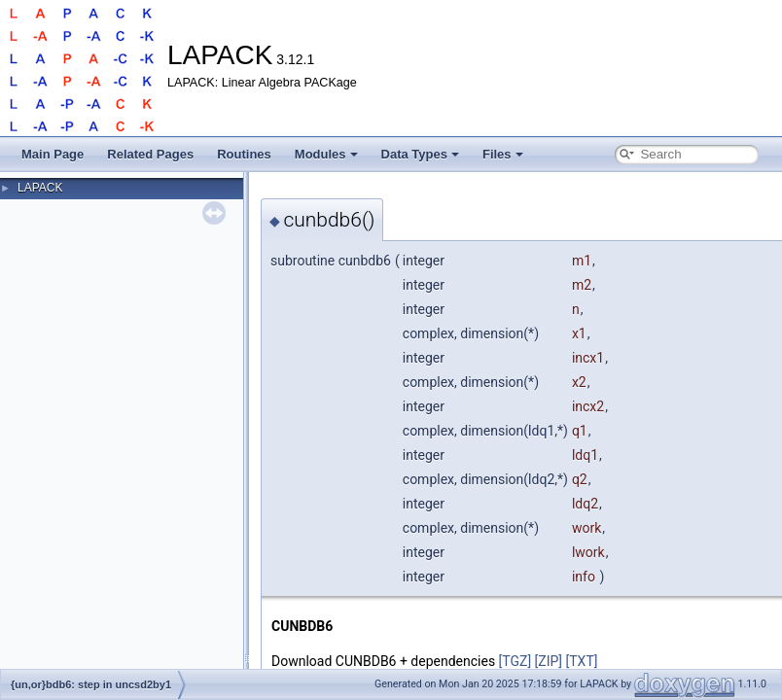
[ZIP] (549, 661)
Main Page (53, 154)
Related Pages (150, 154)
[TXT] (582, 661)
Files (503, 154)
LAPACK (40, 188)
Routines (244, 154)
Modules (326, 154)
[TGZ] (515, 661)
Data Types (420, 154)
